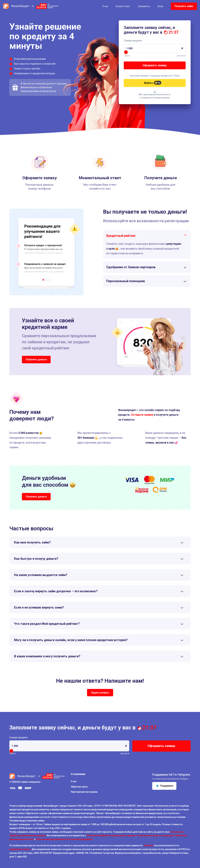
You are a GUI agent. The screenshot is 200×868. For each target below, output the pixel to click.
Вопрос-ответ (123, 6)
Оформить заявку (155, 65)
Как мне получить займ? (32, 542)
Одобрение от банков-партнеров (131, 267)
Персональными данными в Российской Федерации (64, 839)
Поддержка (164, 786)
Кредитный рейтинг (121, 236)
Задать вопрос (100, 693)
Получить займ (184, 6)
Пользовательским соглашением (155, 835)
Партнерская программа (84, 792)
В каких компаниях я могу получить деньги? (47, 656)
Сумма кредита (133, 41)
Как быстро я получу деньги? (36, 559)
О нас (105, 6)
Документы (144, 6)
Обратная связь (79, 787)
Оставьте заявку (142, 415)
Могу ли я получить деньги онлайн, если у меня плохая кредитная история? (71, 640)
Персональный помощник (126, 281)
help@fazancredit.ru (20, 849)
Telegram (148, 845)
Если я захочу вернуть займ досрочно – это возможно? (56, 591)
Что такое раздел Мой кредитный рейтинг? (47, 624)
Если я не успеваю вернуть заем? (39, 607)
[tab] (147, 236)
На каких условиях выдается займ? (41, 575)
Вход (160, 6)
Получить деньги (36, 359)
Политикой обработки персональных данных (111, 835)
